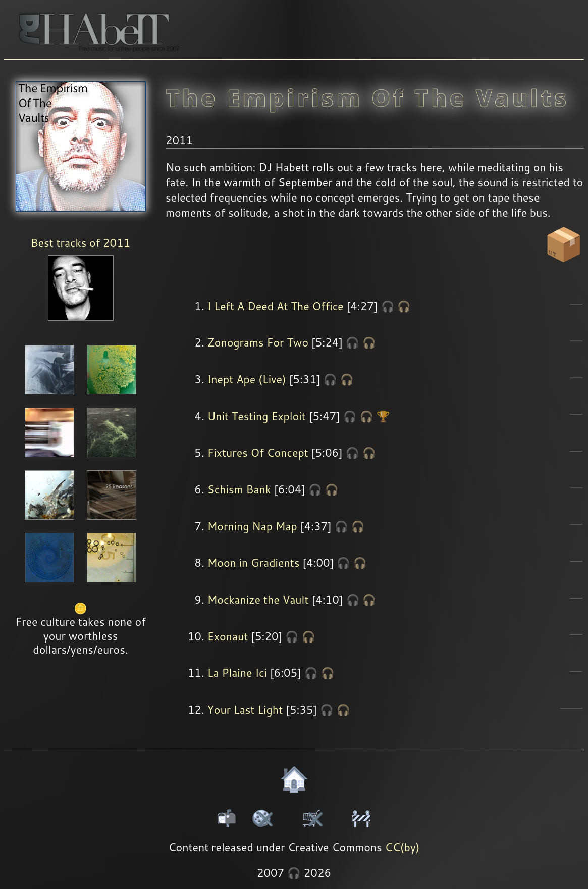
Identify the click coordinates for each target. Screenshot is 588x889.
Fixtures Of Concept (258, 453)
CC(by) (403, 847)
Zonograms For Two (258, 342)
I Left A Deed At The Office (276, 306)
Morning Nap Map (252, 526)
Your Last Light (245, 710)
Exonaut (228, 636)
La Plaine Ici (237, 673)
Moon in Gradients (254, 563)
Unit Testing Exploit (257, 416)
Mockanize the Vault (258, 600)
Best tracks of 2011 (81, 243)
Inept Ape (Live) (247, 379)
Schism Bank (239, 489)
